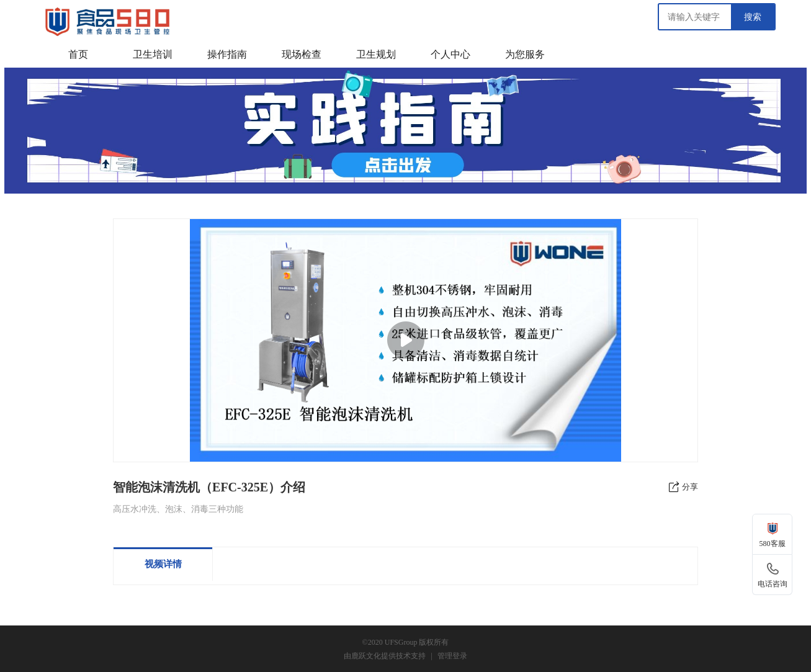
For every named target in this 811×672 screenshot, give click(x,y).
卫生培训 (153, 54)
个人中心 (450, 54)
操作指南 (227, 54)
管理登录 (452, 656)
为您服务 (525, 54)
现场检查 (302, 54)
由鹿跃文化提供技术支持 (385, 656)
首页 (78, 54)
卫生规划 (376, 54)
